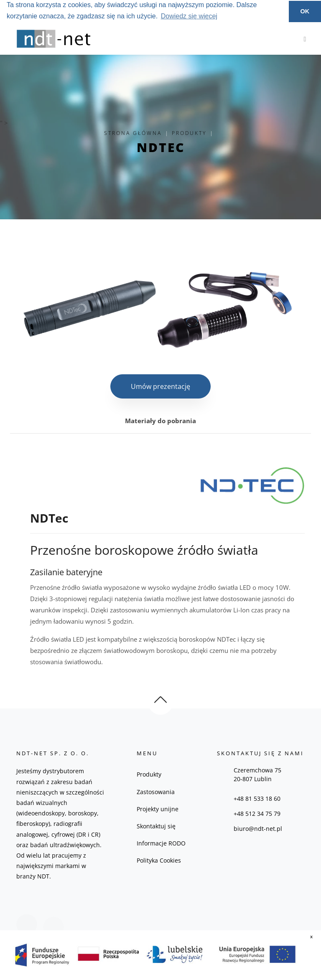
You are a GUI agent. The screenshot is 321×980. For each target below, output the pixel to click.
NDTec (161, 147)
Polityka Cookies (159, 860)
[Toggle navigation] (303, 38)
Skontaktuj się (156, 826)
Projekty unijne (158, 809)
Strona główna (133, 133)
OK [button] (305, 11)
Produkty (189, 133)
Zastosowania (156, 792)
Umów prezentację (160, 386)
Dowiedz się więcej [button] (189, 16)
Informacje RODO (161, 843)
